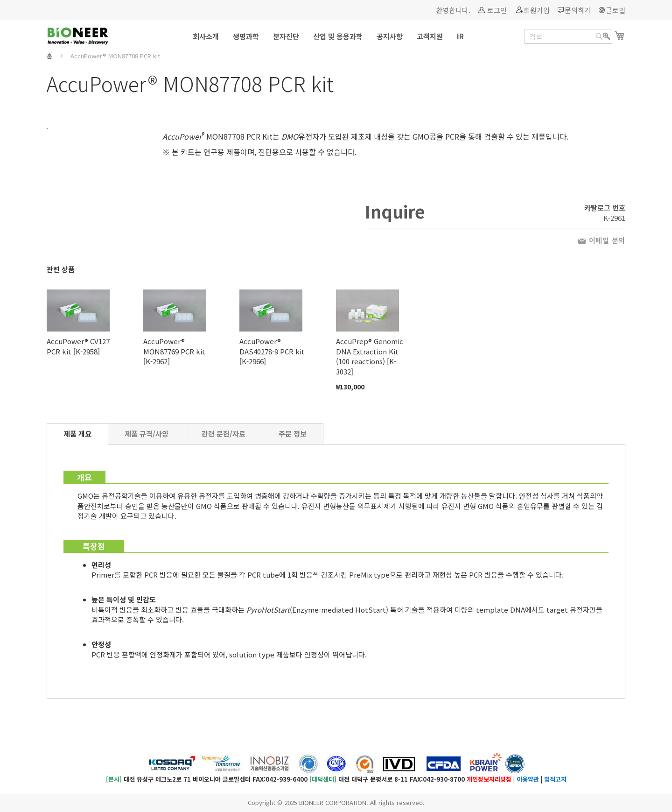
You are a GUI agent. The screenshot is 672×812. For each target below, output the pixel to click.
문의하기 (578, 10)
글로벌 (616, 10)
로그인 (497, 10)
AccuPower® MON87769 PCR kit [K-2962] (174, 351)
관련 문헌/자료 (224, 434)
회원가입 (537, 10)
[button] (96, 121)
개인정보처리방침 (489, 779)
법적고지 (555, 779)
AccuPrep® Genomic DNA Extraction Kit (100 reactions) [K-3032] (370, 356)
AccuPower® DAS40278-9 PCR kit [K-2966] (272, 351)
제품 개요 (77, 434)
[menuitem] (206, 36)
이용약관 (528, 779)
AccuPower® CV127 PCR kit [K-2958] (78, 346)
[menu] (336, 36)
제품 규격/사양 (147, 434)
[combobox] (568, 36)
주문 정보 (293, 434)
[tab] (77, 434)
